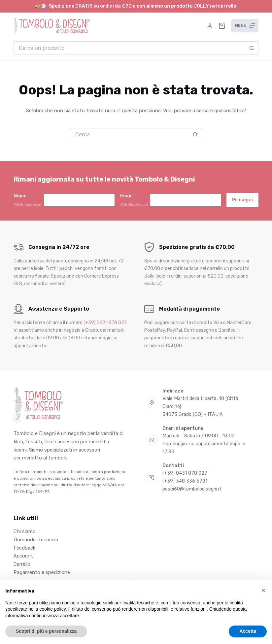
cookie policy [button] (53, 609)
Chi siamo (25, 531)
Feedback (24, 548)
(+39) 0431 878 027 (105, 323)
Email (134, 200)
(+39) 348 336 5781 (185, 481)
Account (23, 556)
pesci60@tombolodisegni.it (192, 489)
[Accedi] (210, 26)
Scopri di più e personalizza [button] (46, 631)
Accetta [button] (248, 631)
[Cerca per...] (129, 48)
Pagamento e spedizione (42, 572)
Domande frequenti (36, 540)
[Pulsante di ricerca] (252, 48)
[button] (263, 590)
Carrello (22, 564)
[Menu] (245, 26)
